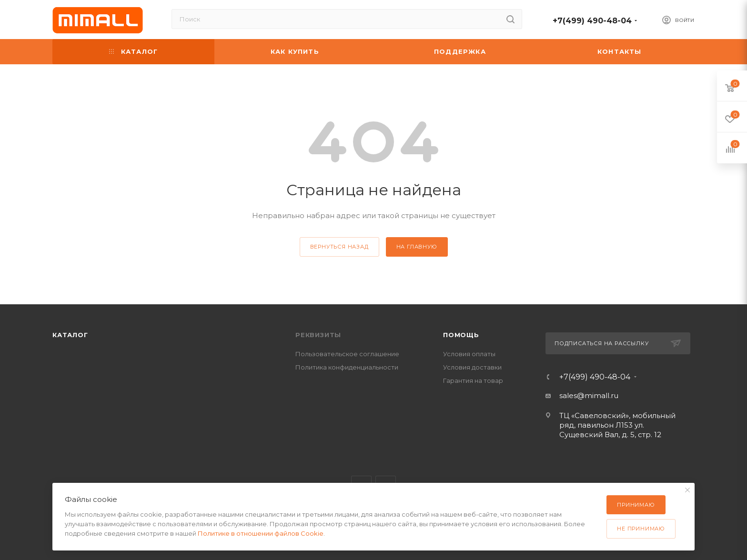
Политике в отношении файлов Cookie (261, 533)
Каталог (70, 335)
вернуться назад (339, 247)
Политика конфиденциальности (347, 367)
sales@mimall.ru (589, 395)
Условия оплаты (469, 354)
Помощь (461, 335)
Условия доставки (472, 367)
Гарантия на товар (473, 380)
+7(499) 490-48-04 (592, 21)
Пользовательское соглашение (347, 354)
